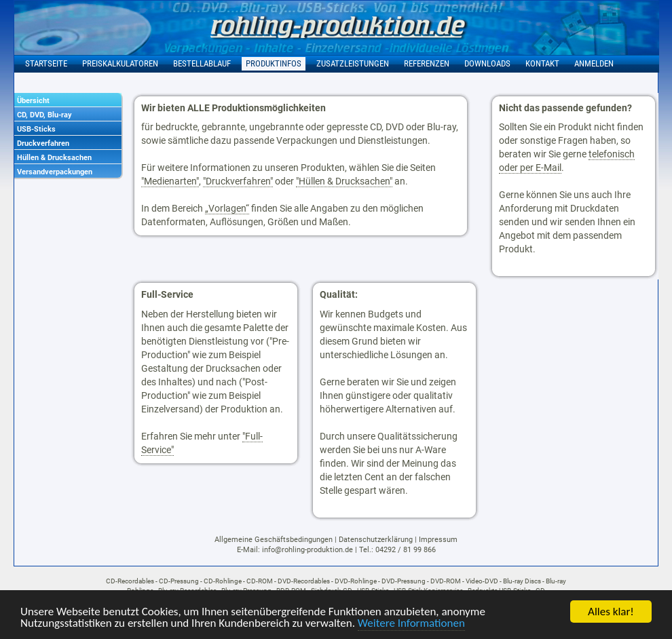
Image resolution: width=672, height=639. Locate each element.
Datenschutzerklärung (376, 540)
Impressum (438, 540)
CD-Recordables (130, 581)
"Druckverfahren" (238, 181)
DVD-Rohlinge (356, 581)
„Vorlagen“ (227, 208)
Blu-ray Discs (522, 581)
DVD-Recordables (304, 581)
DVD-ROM (446, 581)
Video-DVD (482, 581)
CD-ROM (260, 581)
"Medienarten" (170, 181)
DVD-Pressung (404, 581)
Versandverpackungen (55, 172)
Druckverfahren (43, 143)
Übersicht (33, 101)
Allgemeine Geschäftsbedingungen (274, 540)
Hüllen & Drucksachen (54, 158)
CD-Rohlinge (223, 581)
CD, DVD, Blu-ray (44, 115)
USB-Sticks (36, 129)
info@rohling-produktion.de (307, 550)
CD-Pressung (179, 581)
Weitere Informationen (411, 624)
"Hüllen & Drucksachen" (344, 181)
